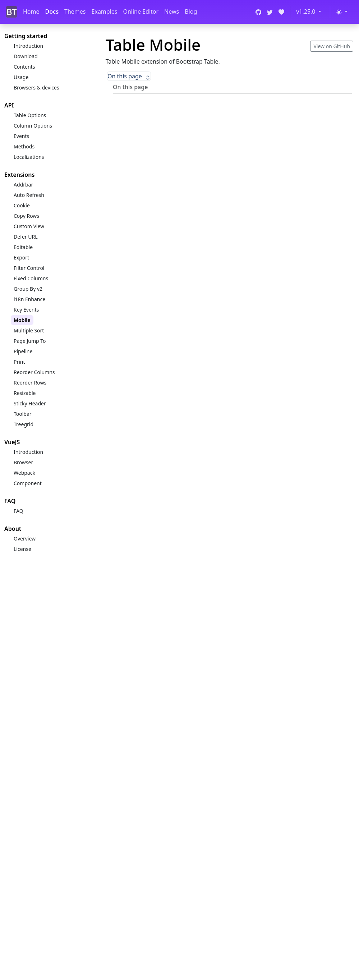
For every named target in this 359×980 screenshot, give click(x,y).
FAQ (19, 511)
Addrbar (23, 185)
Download (26, 56)
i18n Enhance (29, 299)
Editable (23, 247)
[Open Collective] (281, 12)
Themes (75, 11)
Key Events (26, 310)
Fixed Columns (31, 278)
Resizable (25, 393)
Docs (52, 11)
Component (28, 483)
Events (21, 136)
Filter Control (29, 268)
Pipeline (23, 351)
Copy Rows (26, 216)
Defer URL (26, 237)
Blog (191, 11)
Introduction (28, 46)
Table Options (30, 115)
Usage (21, 77)
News (172, 11)
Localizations (29, 157)
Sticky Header (30, 403)
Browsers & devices (36, 88)
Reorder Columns (34, 372)
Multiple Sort (29, 330)
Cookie (22, 205)
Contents (24, 67)
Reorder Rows (30, 383)
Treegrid (24, 424)
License (22, 549)
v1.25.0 (306, 11)
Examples (105, 11)
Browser (23, 462)
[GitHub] (258, 12)
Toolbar (23, 414)
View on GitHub (332, 46)
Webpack (24, 473)
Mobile (22, 320)
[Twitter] (270, 12)
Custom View (29, 226)
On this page (129, 76)
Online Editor (141, 11)
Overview (25, 539)
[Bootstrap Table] (11, 12)
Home (31, 11)
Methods (24, 146)
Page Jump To (30, 341)
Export (21, 257)
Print (19, 362)
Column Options (33, 126)
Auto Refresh (29, 195)
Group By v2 (28, 289)
